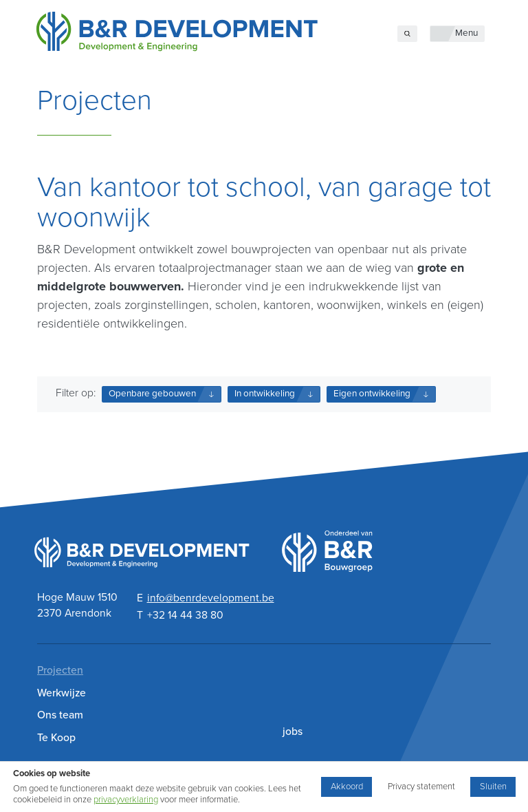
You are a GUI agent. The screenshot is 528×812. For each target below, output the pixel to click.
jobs (293, 731)
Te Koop (56, 738)
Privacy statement (421, 787)
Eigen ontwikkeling (372, 394)
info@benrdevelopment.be (211, 598)
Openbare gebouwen (152, 394)
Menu (466, 33)
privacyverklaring (126, 800)
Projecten (60, 670)
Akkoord (347, 787)
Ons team (60, 715)
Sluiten (493, 787)
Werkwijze (62, 693)
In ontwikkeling (265, 394)
